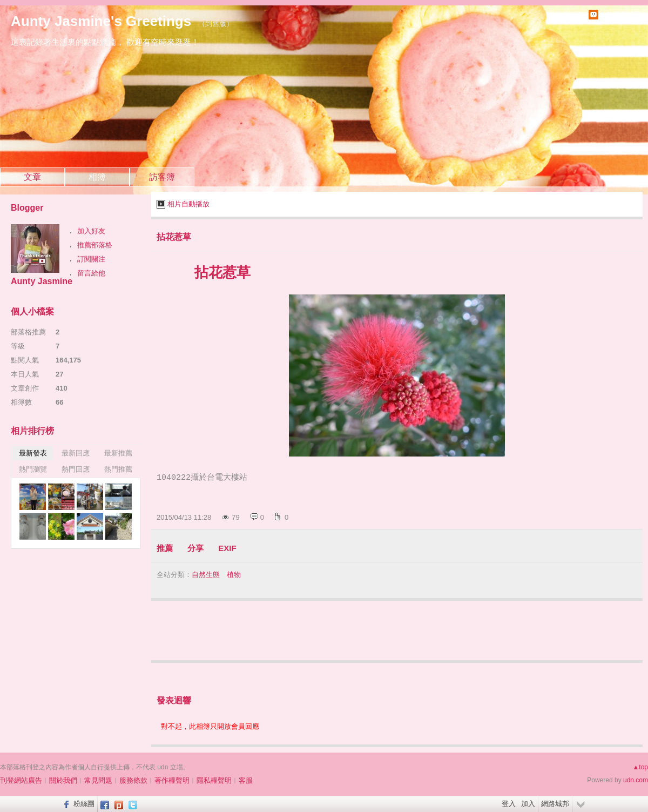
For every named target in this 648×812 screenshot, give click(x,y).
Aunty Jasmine (42, 281)
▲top (640, 767)
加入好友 (91, 231)
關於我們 (63, 780)
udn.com (636, 780)
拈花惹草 (174, 237)
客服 (246, 780)
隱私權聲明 (214, 780)
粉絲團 (84, 804)
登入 (509, 804)
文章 (32, 177)
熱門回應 (76, 469)
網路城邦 (555, 804)
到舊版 (216, 24)
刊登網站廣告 (21, 780)
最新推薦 (118, 453)
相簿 (97, 177)
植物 (234, 575)
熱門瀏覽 (33, 469)
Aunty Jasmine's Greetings (101, 21)
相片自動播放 (188, 204)
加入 (528, 804)
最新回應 (76, 453)
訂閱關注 (91, 259)
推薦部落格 (95, 245)
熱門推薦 (118, 469)
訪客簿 (162, 177)
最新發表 (33, 453)
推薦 (165, 548)
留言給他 (91, 273)
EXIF (227, 548)
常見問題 (98, 780)
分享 (195, 548)
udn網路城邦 (621, 14)
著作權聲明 (172, 780)
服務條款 (133, 780)
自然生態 (206, 575)
